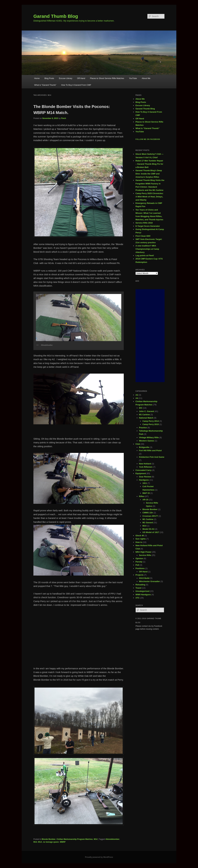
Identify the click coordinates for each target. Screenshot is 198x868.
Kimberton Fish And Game (152, 457)
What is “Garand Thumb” (45, 85)
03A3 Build (144, 578)
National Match (146, 418)
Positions (140, 568)
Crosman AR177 (150, 516)
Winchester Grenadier (150, 581)
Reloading (140, 585)
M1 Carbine (144, 415)
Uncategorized (142, 591)
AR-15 (145, 500)
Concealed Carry (143, 470)
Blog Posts (49, 78)
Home (37, 78)
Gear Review (145, 477)
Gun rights (141, 539)
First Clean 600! (143, 236)
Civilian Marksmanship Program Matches (75, 839)
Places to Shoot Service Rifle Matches (107, 78)
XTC (138, 598)
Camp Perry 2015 (151, 424)
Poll (137, 565)
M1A (40, 842)
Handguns (144, 480)
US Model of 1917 (151, 532)
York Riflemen (146, 467)
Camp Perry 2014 (151, 421)
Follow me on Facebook (148, 139)
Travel (138, 588)
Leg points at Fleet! (145, 255)
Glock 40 (140, 536)
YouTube (133, 78)
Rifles (142, 496)
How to (139, 542)
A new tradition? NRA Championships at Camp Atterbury (147, 249)
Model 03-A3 (148, 529)
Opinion (139, 558)
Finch (64, 118)
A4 (137, 398)
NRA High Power (143, 552)
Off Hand (81, 78)
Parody (139, 562)
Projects (139, 575)
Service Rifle (145, 555)
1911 (145, 483)
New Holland (145, 464)
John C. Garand (147, 411)
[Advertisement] (150, 336)
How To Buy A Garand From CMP (76, 85)
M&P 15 (146, 493)
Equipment (141, 473)
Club (138, 444)
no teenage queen (51, 842)
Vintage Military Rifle (149, 437)
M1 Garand (148, 523)
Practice (143, 428)
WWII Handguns (143, 595)
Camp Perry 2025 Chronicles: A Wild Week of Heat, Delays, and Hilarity (150, 197)
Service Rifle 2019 (144, 223)
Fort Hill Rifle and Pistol (150, 450)
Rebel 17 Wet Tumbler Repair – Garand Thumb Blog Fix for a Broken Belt (149, 164)
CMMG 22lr (148, 513)
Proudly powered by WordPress (99, 857)
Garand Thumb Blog (56, 16)
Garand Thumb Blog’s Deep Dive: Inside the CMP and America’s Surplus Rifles (149, 174)
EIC (141, 408)
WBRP (63, 842)
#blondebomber (112, 839)
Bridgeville (144, 447)
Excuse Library (66, 78)
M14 (96, 839)
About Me (146, 78)
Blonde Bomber (48, 839)
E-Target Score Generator (148, 226)
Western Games (147, 441)
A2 (137, 395)
